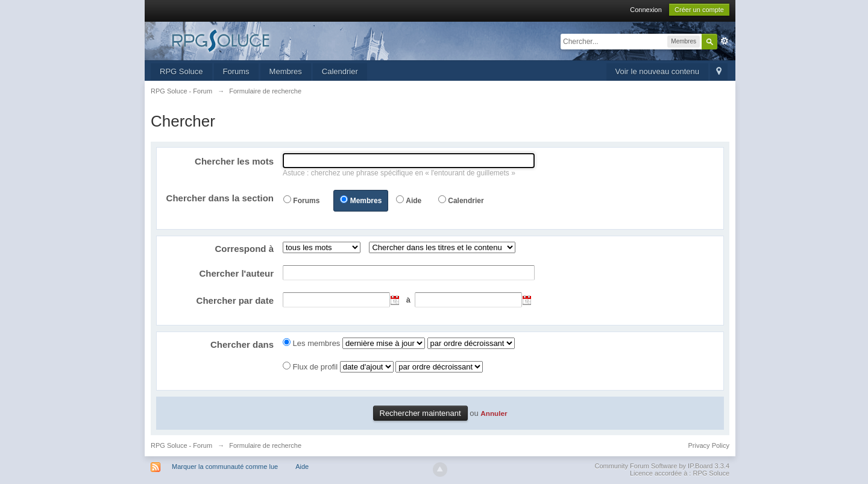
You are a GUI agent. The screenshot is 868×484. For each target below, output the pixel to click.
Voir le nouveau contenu (658, 71)
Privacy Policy (709, 445)
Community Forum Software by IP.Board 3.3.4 (662, 466)
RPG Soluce (181, 71)
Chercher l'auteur (236, 273)
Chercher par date (235, 300)
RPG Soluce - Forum (181, 445)
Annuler (494, 413)
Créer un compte (699, 10)
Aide (414, 201)
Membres (286, 71)
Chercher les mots (234, 161)
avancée (725, 41)
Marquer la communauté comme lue (225, 467)
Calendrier (340, 71)
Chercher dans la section (220, 198)
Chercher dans (242, 344)
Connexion (646, 10)
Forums (236, 71)
